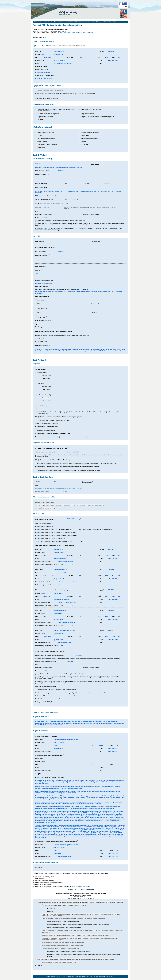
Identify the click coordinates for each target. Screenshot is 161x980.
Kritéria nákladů (42, 308)
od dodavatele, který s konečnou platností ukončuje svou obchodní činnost (68, 952)
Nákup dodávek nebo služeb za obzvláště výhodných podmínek (60, 949)
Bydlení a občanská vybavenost (90, 132)
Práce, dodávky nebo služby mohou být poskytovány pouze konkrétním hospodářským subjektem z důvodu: (73, 919)
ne (77, 199)
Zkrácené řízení (46, 376)
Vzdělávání (84, 141)
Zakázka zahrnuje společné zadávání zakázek (51, 91)
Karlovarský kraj (74, 7)
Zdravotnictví (84, 144)
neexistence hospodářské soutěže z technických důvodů (63, 922)
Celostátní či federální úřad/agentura (48, 114)
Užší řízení (41, 384)
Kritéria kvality (41, 300)
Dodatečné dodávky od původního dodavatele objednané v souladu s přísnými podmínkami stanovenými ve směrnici (76, 935)
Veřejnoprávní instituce (87, 114)
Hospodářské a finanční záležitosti (47, 144)
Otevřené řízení (42, 373)
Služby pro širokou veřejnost (46, 132)
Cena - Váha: (42, 317)
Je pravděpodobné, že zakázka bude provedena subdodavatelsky (56, 690)
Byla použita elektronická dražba (47, 430)
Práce (66, 183)
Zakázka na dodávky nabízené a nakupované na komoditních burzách (62, 946)
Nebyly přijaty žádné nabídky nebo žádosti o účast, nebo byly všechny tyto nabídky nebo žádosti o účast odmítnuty (71, 505)
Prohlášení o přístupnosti (86, 976)
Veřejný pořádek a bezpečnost (46, 138)
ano (66, 199)
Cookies (96, 976)
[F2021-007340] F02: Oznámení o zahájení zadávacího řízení (75, 33)
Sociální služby (85, 135)
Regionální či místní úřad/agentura (91, 109)
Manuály (101, 976)
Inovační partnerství (43, 409)
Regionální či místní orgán (45, 117)
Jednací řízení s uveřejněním (46, 395)
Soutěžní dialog (42, 406)
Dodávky (88, 183)
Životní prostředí (42, 141)
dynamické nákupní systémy (50, 22)
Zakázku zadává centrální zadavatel (48, 98)
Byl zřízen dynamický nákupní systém (48, 423)
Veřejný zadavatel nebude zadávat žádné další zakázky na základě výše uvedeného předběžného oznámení (69, 470)
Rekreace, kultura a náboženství (90, 138)
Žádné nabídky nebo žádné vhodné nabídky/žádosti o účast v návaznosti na (64, 905)
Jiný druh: (40, 120)
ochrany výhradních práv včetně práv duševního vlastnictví (64, 928)
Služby (108, 183)
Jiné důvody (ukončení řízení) (46, 508)
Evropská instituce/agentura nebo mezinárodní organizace (98, 117)
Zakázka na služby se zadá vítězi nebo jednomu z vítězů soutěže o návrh (63, 943)
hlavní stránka (38, 22)
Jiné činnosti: (41, 147)
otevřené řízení (51, 908)
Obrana (40, 135)
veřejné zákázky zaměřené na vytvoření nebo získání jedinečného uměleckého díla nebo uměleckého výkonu (78, 925)
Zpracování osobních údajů (71, 976)
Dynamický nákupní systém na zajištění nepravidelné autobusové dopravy (77, 22)
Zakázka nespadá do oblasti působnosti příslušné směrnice (59, 962)
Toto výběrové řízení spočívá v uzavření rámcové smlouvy (54, 420)
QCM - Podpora (109, 976)
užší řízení (50, 911)
